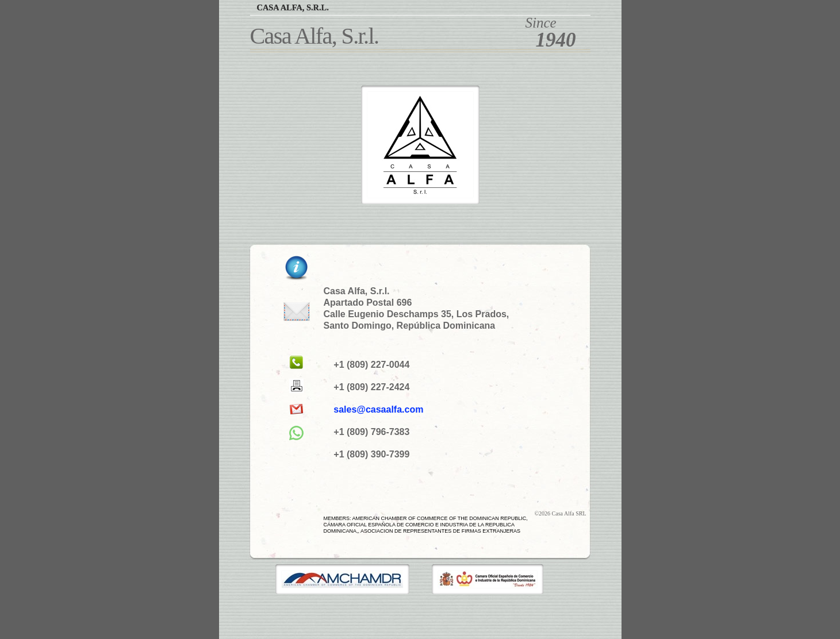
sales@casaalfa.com (378, 409)
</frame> (227, 610)
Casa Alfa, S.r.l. (293, 7)
